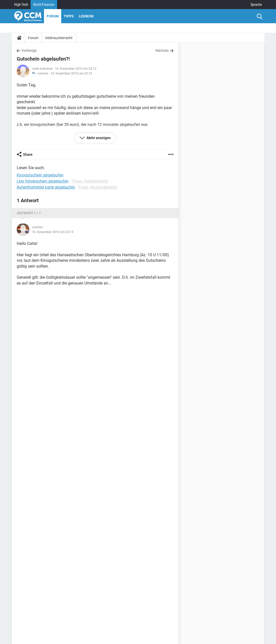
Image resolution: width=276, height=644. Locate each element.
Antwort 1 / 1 (29, 213)
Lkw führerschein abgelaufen (43, 181)
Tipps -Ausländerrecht (98, 187)
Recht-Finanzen (44, 5)
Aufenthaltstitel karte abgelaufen (46, 187)
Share (28, 154)
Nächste (162, 50)
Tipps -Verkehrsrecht (90, 181)
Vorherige (29, 50)
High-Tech (21, 5)
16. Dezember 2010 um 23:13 (71, 73)
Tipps (69, 16)
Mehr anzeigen (98, 138)
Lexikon (86, 16)
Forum (53, 16)
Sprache (256, 5)
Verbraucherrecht (59, 38)
